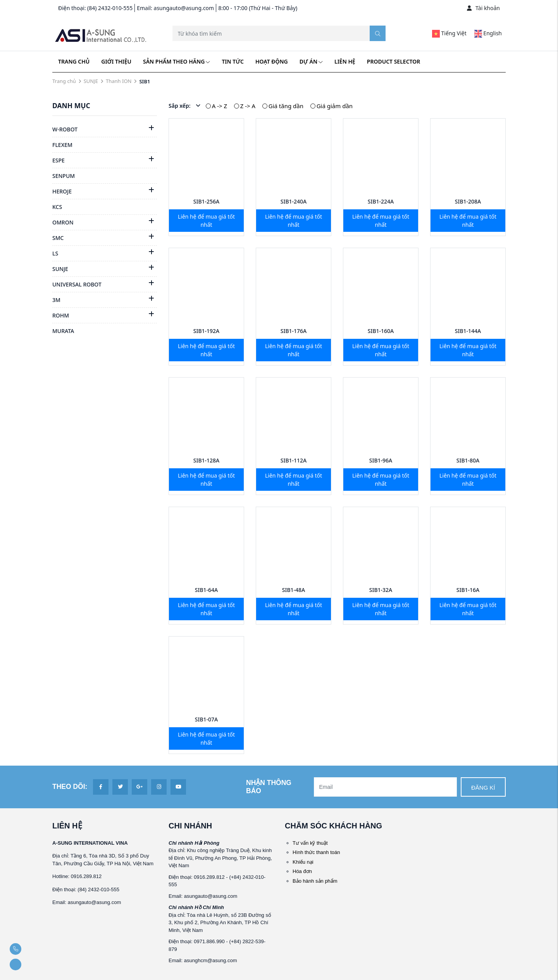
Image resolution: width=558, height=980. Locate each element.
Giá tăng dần (286, 106)
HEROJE (62, 191)
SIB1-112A (294, 460)
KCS (57, 207)
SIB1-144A (468, 331)
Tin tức (232, 61)
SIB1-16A (468, 590)
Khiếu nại (303, 862)
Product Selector (394, 61)
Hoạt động (272, 61)
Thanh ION (119, 81)
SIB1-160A (381, 331)
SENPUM (64, 176)
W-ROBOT (65, 129)
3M (56, 300)
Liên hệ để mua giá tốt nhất (206, 221)
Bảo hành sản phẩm (315, 881)
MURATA (63, 331)
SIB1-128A (207, 460)
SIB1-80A (468, 460)
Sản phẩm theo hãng (177, 61)
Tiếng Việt (449, 33)
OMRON (63, 222)
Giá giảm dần (335, 106)
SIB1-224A (381, 201)
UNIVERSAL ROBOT (77, 284)
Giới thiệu (116, 61)
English (488, 33)
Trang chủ (74, 61)
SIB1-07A (207, 719)
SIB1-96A (381, 460)
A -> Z (220, 106)
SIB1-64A (207, 590)
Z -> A (248, 106)
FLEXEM (62, 145)
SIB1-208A (468, 201)
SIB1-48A (294, 590)
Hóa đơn (302, 871)
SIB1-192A (207, 331)
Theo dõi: (70, 787)
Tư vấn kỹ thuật (310, 843)
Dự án (311, 61)
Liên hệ (345, 61)
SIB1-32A (381, 590)
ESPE (59, 160)
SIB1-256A (207, 201)
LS (55, 253)
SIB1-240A (294, 201)
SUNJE (91, 81)
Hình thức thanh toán (316, 852)
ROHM (61, 315)
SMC (58, 238)
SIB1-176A (294, 331)
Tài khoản (483, 8)
